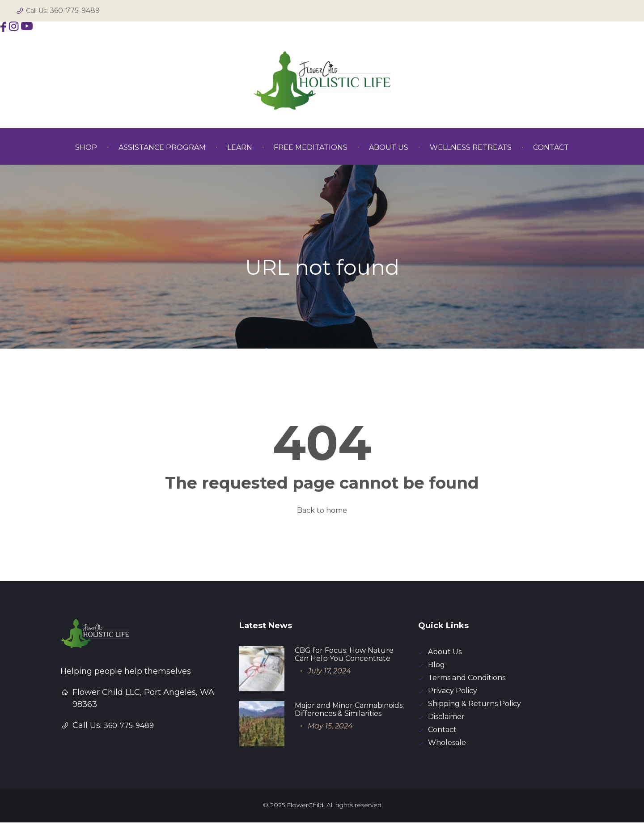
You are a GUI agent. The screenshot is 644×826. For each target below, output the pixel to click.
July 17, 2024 (329, 671)
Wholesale (447, 746)
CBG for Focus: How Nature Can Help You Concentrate (344, 654)
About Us (445, 652)
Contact (442, 733)
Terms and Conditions (467, 679)
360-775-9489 (75, 11)
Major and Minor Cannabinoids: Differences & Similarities (349, 709)
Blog (436, 666)
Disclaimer (446, 719)
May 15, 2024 (330, 726)
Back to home (322, 510)
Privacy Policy (453, 692)
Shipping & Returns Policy (475, 706)
